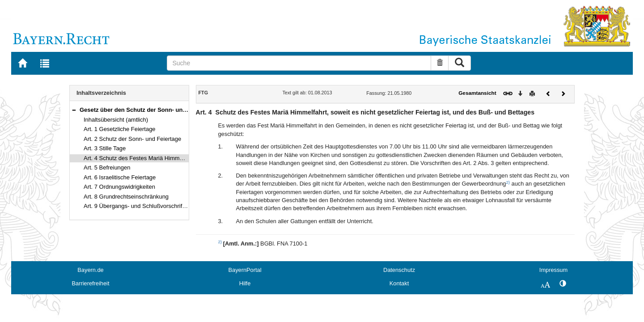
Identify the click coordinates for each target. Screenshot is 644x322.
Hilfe (245, 283)
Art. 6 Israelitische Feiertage (120, 177)
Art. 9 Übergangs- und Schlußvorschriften (137, 206)
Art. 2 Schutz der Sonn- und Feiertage (132, 139)
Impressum (553, 270)
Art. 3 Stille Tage (105, 148)
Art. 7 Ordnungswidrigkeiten (119, 187)
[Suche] (299, 63)
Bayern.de (90, 270)
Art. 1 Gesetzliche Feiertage (120, 129)
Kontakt (399, 283)
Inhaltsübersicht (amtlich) (116, 120)
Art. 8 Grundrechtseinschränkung (126, 197)
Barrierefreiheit (91, 283)
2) (508, 182)
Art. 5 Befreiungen (107, 167)
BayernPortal (245, 270)
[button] (74, 110)
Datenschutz (399, 270)
